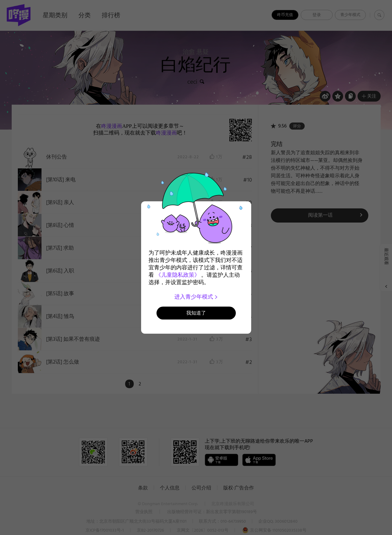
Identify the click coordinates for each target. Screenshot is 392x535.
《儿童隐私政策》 (178, 275)
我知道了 (196, 313)
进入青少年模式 (196, 297)
